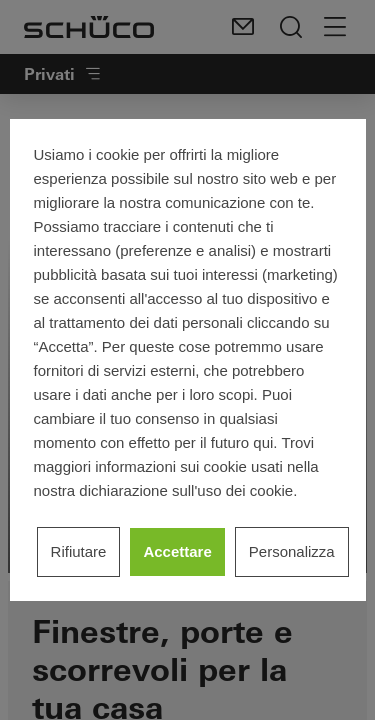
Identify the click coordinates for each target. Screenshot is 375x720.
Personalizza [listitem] (292, 551)
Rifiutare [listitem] (79, 551)
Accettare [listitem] (177, 551)
